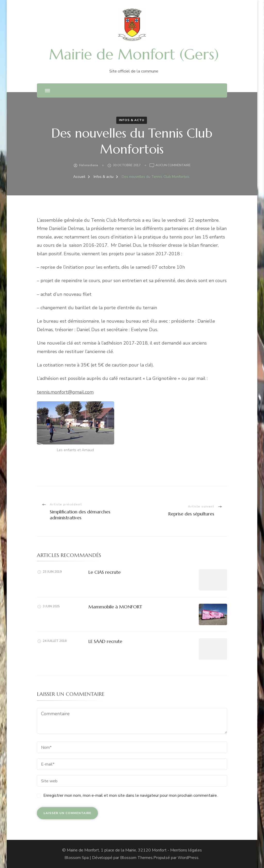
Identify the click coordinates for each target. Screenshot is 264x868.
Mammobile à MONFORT (115, 607)
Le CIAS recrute (105, 572)
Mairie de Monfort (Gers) (134, 54)
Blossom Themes (136, 858)
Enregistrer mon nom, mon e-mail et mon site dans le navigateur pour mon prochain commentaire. (130, 795)
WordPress (188, 858)
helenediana (89, 165)
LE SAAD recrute (105, 641)
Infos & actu (132, 120)
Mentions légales (186, 850)
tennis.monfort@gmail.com (65, 392)
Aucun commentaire (173, 165)
